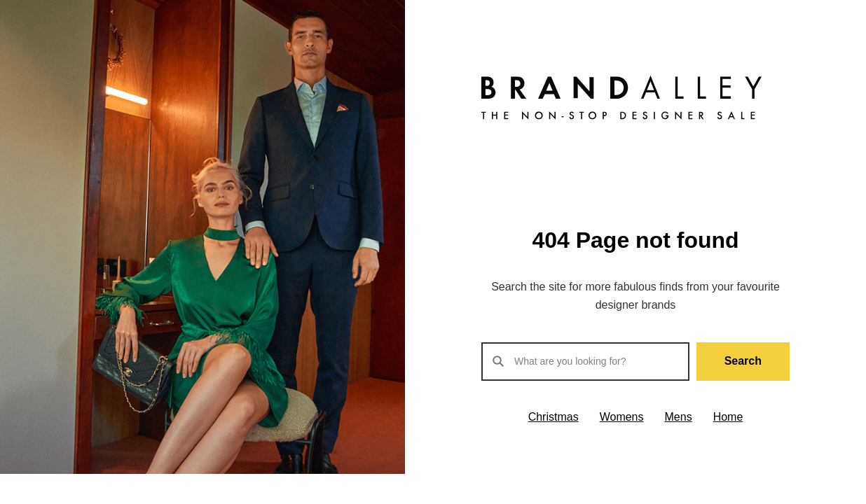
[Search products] (585, 362)
